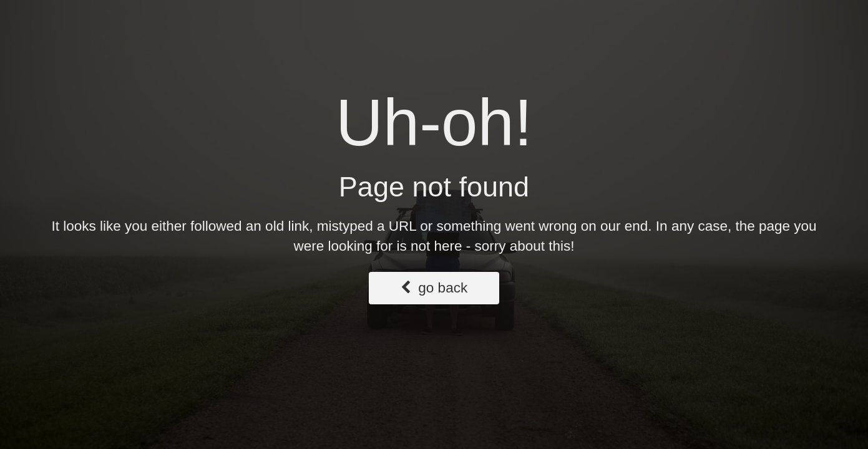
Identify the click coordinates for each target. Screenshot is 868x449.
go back (434, 288)
